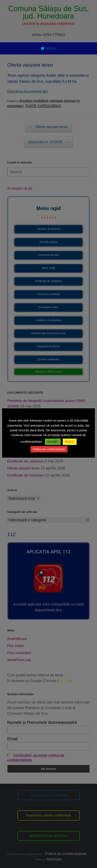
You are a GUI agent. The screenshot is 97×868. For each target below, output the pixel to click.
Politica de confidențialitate (49, 449)
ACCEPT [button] (53, 442)
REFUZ (70, 442)
